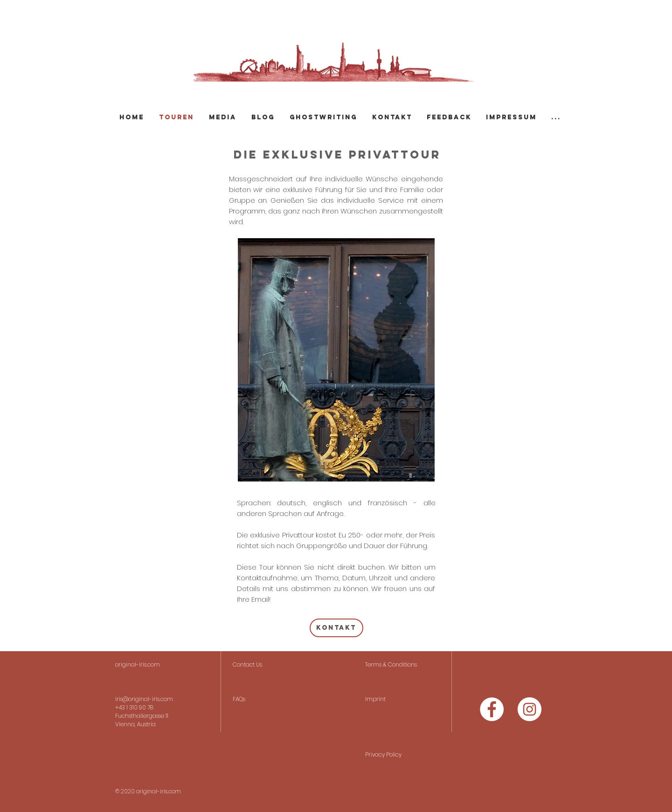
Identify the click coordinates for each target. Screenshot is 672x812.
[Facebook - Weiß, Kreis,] (492, 709)
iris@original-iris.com (144, 699)
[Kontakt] (336, 628)
